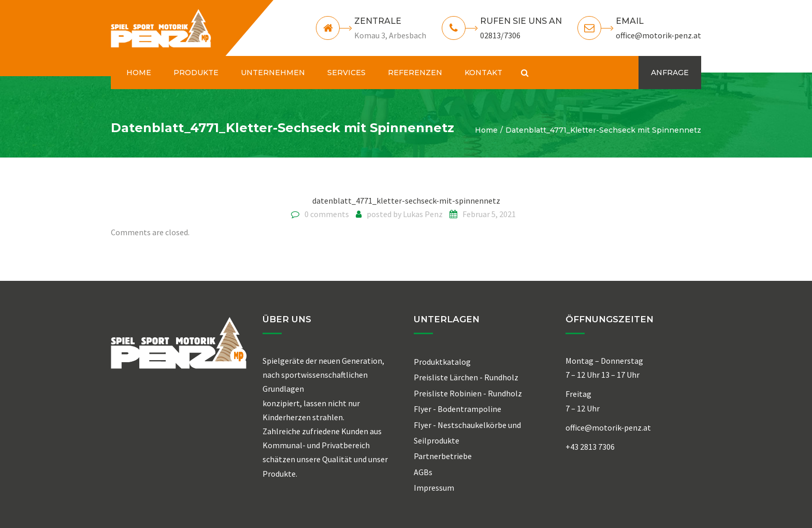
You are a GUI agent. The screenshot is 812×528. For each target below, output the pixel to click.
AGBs (423, 472)
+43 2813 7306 (590, 447)
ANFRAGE (670, 73)
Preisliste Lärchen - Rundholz (466, 377)
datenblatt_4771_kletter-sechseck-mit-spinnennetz (406, 201)
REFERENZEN (415, 73)
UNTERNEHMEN (273, 73)
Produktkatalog (442, 362)
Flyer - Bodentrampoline (458, 409)
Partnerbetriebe (443, 456)
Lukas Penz (423, 214)
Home (486, 130)
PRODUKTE (196, 73)
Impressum (434, 488)
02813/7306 (500, 35)
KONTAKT (483, 73)
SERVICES (346, 73)
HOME (139, 73)
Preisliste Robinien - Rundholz (468, 393)
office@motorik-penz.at (658, 35)
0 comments (327, 214)
